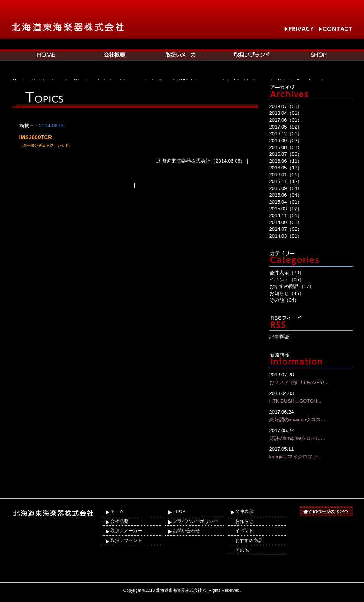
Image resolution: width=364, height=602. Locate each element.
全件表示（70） (287, 273)
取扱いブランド (126, 541)
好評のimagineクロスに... (311, 434)
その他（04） (284, 300)
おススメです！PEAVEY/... (311, 378)
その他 (242, 550)
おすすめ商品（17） (292, 286)
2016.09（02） (286, 140)
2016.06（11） (286, 161)
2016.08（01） (286, 147)
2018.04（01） (286, 113)
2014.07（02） (286, 229)
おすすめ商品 (249, 541)
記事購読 (279, 337)
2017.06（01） (286, 120)
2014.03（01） (286, 236)
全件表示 (244, 511)
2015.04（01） (286, 202)
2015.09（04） (286, 188)
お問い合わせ (186, 531)
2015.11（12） (286, 181)
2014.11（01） (286, 216)
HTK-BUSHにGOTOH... (311, 397)
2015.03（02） (286, 209)
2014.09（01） (286, 222)
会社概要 (119, 521)
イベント (244, 531)
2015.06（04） (286, 195)
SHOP (179, 511)
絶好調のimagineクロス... (311, 415)
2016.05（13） (286, 168)
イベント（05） (287, 280)
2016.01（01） (286, 175)
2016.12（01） (286, 134)
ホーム (117, 511)
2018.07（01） (286, 106)
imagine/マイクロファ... (311, 452)
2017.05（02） (286, 127)
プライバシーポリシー (195, 521)
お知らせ (244, 521)
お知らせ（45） (287, 293)
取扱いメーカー (126, 531)
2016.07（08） (286, 154)
